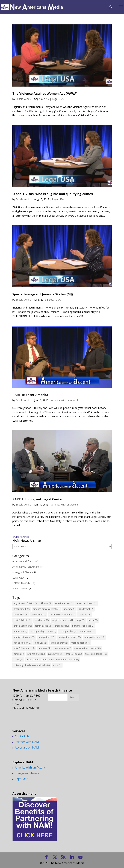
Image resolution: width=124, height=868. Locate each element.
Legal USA (58, 99)
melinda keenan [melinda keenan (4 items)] (80, 643)
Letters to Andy (21, 583)
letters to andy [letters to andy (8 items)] (59, 643)
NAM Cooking (20, 588)
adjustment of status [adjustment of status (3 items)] (26, 603)
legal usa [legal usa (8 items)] (41, 643)
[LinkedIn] (72, 857)
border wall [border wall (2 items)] (86, 609)
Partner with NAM (27, 742)
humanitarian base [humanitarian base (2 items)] (83, 626)
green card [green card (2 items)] (62, 626)
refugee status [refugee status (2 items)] (36, 654)
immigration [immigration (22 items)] (46, 637)
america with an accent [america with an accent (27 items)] (47, 609)
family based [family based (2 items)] (43, 626)
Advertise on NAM (27, 747)
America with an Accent (65, 400)
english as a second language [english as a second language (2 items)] (68, 620)
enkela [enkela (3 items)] (93, 620)
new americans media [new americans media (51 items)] (87, 648)
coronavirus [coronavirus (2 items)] (38, 615)
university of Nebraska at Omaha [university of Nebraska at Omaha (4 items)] (32, 665)
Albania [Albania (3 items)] (46, 603)
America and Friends (24, 561)
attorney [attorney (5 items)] (69, 609)
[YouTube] (80, 857)
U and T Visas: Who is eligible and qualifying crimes (53, 194)
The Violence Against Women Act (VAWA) (45, 93)
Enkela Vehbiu (24, 99)
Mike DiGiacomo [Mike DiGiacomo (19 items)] (24, 648)
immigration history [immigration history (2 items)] (69, 637)
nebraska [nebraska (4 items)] (44, 648)
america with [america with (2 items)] (22, 609)
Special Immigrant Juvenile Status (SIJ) (43, 294)
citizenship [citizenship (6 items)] (21, 615)
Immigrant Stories (23, 572)
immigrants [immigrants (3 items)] (87, 631)
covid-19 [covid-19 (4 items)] (84, 615)
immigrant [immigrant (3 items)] (20, 631)
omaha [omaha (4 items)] (19, 654)
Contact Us (22, 736)
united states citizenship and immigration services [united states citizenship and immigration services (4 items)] (52, 660)
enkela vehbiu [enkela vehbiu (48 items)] (23, 626)
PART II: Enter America (30, 395)
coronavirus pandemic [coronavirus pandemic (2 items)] (62, 615)
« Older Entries (21, 537)
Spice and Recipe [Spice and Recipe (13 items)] (96, 654)
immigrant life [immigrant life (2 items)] (68, 631)
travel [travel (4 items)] (18, 660)
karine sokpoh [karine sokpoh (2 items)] (22, 643)
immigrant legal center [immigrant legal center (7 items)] (43, 631)
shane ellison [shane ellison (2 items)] (74, 654)
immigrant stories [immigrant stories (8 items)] (24, 637)
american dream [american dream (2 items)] (86, 603)
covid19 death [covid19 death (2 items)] (22, 620)
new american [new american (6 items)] (62, 648)
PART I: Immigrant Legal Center (38, 499)
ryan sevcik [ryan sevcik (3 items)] (55, 654)
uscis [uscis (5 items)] (57, 665)
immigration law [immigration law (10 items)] (94, 637)
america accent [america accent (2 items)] (64, 603)
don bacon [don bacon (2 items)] (42, 620)
